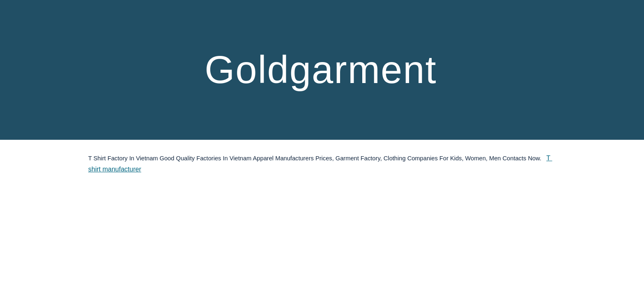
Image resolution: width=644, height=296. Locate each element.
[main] (322, 70)
